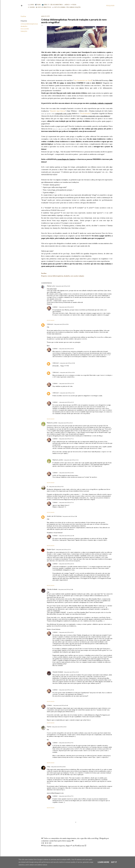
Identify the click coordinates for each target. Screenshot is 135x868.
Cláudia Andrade (52, 589)
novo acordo (25, 29)
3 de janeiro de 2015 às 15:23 (63, 286)
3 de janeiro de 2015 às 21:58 (70, 516)
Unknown (50, 324)
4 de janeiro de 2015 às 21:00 (66, 384)
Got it (114, 862)
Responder (51, 320)
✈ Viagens (31, 7)
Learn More (103, 862)
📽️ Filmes (37, 5)
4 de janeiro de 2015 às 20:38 (67, 363)
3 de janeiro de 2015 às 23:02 (66, 564)
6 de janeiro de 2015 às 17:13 (66, 743)
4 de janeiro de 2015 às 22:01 (66, 402)
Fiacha (49, 727)
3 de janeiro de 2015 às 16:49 (65, 423)
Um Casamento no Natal (83, 80)
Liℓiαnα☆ (55, 307)
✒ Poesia (73, 5)
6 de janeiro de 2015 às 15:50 (58, 767)
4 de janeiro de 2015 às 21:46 (67, 393)
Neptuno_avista (52, 423)
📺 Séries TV (45, 5)
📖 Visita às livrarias (58, 7)
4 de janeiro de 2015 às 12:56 (66, 473)
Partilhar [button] (23, 16)
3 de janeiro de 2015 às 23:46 (66, 690)
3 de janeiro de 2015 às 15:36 (61, 324)
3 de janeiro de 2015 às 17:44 (66, 502)
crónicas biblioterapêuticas (29, 24)
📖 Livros (30, 5)
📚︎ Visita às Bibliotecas (43, 7)
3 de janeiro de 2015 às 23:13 (66, 632)
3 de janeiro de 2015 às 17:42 (66, 439)
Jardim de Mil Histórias (54, 516)
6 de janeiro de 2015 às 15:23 (59, 727)
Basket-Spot (51, 549)
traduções (24, 31)
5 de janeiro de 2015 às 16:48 (61, 705)
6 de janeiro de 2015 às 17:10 (66, 796)
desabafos (24, 26)
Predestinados (85, 113)
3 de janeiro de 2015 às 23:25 (71, 672)
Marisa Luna (51, 286)
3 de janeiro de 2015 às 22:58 (66, 589)
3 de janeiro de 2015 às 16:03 (66, 307)
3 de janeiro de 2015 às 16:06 (66, 349)
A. (47, 487)
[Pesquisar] (110, 6)
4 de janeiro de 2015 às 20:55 (67, 372)
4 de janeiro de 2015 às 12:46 (71, 460)
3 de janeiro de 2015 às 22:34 (63, 550)
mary (49, 767)
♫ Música (66, 5)
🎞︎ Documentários (56, 5)
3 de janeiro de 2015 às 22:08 (66, 536)
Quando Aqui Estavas (58, 111)
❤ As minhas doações (73, 7)
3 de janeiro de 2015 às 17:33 (56, 487)
